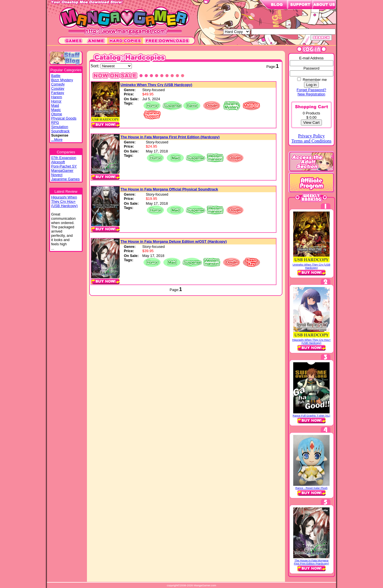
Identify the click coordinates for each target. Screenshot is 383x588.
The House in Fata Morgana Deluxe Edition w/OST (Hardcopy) (174, 241)
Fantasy (58, 93)
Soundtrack (60, 131)
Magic (56, 110)
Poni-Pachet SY (64, 166)
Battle (56, 76)
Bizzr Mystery (62, 80)
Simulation (60, 127)
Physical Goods (64, 118)
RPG (55, 123)
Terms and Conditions (311, 141)
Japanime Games (65, 179)
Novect (57, 175)
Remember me (315, 80)
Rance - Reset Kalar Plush (311, 488)
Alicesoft (58, 162)
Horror (56, 101)
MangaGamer (62, 170)
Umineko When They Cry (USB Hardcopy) (156, 85)
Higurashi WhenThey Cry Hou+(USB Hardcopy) (64, 201)
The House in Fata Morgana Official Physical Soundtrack (169, 189)
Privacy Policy (311, 136)
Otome (57, 114)
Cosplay (58, 88)
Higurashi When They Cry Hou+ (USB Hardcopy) (311, 341)
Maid (55, 105)
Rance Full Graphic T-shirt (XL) (311, 416)
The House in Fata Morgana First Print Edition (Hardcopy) (170, 137)
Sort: (96, 66)
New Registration (311, 94)
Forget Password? (311, 90)
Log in (311, 85)
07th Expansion (64, 158)
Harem (57, 97)
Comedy (58, 84)
